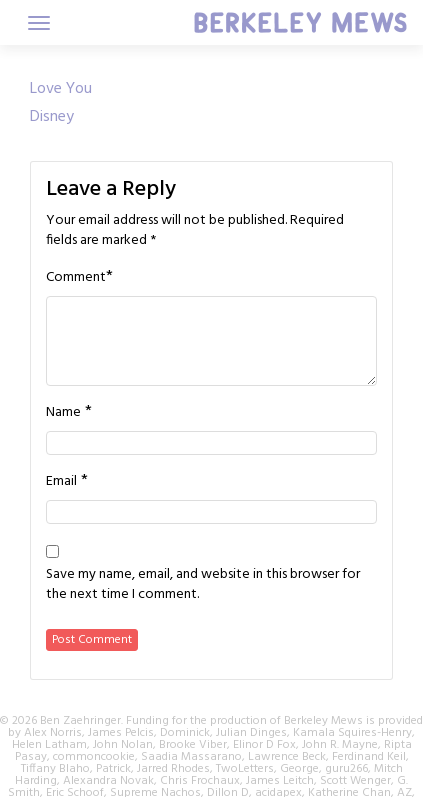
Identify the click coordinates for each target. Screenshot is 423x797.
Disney (52, 117)
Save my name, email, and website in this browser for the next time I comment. (203, 585)
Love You (61, 89)
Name (63, 413)
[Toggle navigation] (39, 23)
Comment (76, 278)
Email (61, 482)
